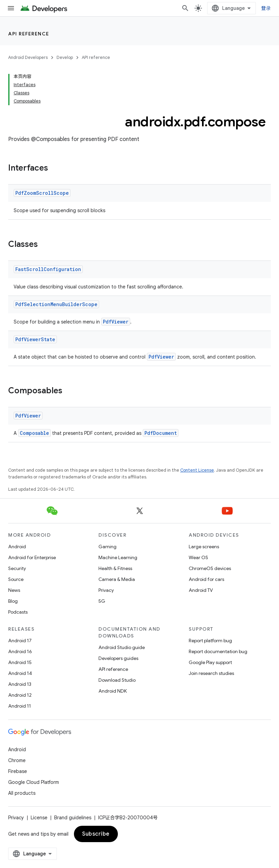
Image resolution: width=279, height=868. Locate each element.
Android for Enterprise (32, 557)
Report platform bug (210, 641)
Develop (65, 57)
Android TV (201, 590)
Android (17, 547)
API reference (29, 34)
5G (102, 601)
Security (17, 568)
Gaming (107, 547)
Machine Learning (118, 557)
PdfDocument (161, 433)
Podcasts (18, 612)
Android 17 (20, 641)
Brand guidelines (73, 818)
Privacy (106, 590)
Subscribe (96, 834)
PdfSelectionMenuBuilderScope (56, 304)
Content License (197, 470)
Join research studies (211, 673)
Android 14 (20, 673)
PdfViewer (116, 322)
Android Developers (28, 57)
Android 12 (20, 695)
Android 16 (20, 651)
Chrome (17, 760)
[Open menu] (11, 8)
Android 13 (20, 684)
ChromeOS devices (210, 568)
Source (16, 579)
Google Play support (210, 662)
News (14, 590)
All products (22, 793)
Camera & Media (117, 579)
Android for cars (206, 579)
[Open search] (185, 8)
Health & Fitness (115, 568)
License (39, 818)
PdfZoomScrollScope (42, 193)
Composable (34, 433)
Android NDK (113, 691)
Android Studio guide (122, 647)
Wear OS (198, 557)
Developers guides (118, 658)
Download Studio (117, 680)
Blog (13, 601)
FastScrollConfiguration (48, 269)
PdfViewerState (35, 339)
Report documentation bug (218, 651)
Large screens (204, 547)
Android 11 (20, 706)
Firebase (18, 771)
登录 (266, 8)
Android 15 (20, 662)
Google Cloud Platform (34, 782)
